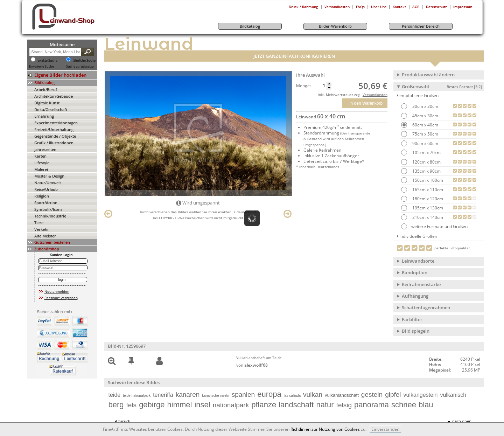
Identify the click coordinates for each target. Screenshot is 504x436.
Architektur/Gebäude (54, 96)
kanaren (188, 395)
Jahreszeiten (45, 149)
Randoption (415, 272)
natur (325, 405)
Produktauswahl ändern (428, 75)
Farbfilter (412, 319)
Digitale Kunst (47, 103)
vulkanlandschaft (342, 395)
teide (115, 395)
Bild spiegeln (416, 331)
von (252, 365)
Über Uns (379, 7)
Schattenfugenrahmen (426, 307)
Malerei (41, 169)
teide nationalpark (137, 396)
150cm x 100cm (427, 180)
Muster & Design (49, 176)
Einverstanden (385, 429)
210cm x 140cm (427, 217)
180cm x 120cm (427, 199)
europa (269, 394)
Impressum (463, 7)
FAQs (360, 7)
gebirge (152, 405)
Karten (40, 156)
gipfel (393, 395)
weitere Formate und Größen (434, 226)
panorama (372, 405)
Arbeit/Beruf (46, 89)
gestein (372, 395)
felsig (344, 405)
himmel (180, 405)
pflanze (264, 405)
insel (202, 405)
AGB (416, 7)
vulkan (313, 395)
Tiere (39, 223)
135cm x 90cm (426, 171)
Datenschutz (436, 7)
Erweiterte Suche (41, 67)
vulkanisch (453, 395)
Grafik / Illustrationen (54, 143)
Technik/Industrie (50, 216)
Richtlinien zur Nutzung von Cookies (325, 429)
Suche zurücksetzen (81, 67)
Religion (42, 196)
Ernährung (44, 116)
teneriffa (163, 395)
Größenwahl (442, 86)
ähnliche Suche (84, 61)
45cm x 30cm (425, 116)
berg (116, 405)
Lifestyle (42, 163)
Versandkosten (337, 7)
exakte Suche (48, 61)
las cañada (292, 396)
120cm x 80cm (426, 162)
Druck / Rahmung (303, 7)
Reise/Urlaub (46, 189)
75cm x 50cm (425, 134)
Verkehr (42, 229)
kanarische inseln (215, 396)
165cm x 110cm (427, 190)
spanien (243, 395)
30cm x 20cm (425, 106)
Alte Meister (45, 236)
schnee (404, 405)
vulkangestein (421, 395)
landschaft (296, 405)
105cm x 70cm (426, 153)
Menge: (303, 86)
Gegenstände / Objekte (55, 136)
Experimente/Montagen (56, 123)
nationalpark (231, 405)
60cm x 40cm (425, 125)
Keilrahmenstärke (421, 284)
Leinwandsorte (418, 261)
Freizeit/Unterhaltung (54, 129)
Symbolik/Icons (48, 209)
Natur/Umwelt (48, 183)
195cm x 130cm (427, 208)
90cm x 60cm (425, 143)
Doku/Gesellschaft (51, 109)
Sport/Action (46, 203)
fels (132, 405)
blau (426, 405)
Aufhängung (415, 296)
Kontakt (399, 7)
